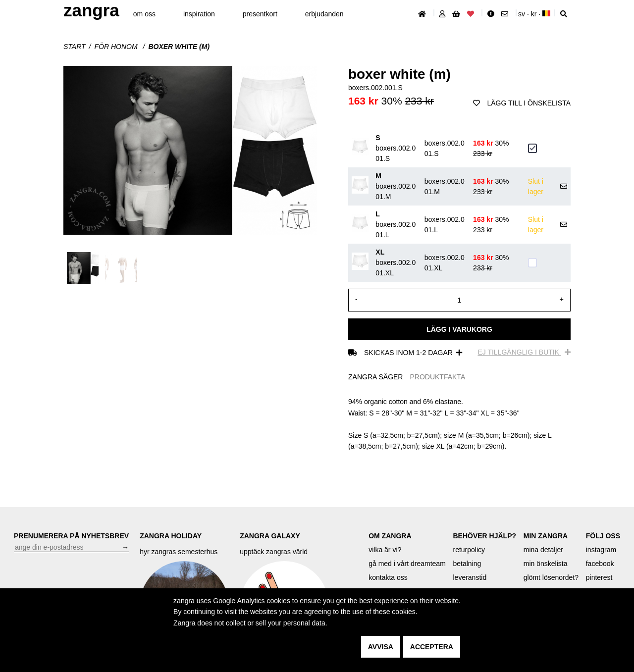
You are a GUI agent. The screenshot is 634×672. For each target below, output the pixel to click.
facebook (600, 564)
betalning (467, 564)
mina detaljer (543, 550)
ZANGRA (91, 10)
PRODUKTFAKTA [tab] (437, 377)
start (75, 47)
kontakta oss (388, 577)
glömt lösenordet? (551, 577)
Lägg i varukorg (459, 329)
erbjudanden (324, 14)
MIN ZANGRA (546, 536)
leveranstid (470, 577)
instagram (601, 550)
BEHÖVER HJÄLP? (484, 536)
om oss (144, 14)
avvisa (381, 647)
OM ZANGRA (390, 536)
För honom (117, 47)
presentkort (260, 14)
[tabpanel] (459, 424)
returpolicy (469, 550)
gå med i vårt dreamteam (407, 564)
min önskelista (546, 564)
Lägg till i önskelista (522, 103)
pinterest (599, 577)
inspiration (199, 14)
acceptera (432, 647)
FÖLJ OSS (603, 536)
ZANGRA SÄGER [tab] (375, 377)
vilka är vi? (385, 550)
